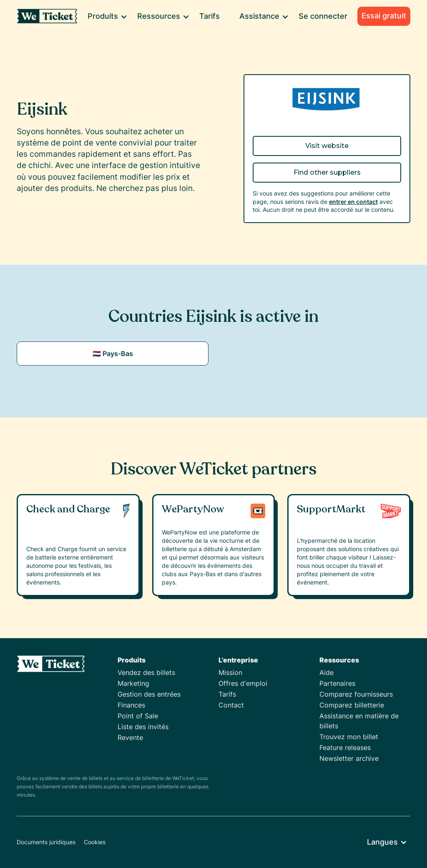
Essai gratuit (384, 16)
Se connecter (323, 16)
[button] (107, 16)
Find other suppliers (327, 172)
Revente (130, 738)
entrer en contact (353, 202)
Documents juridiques (46, 842)
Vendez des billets (146, 672)
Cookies (95, 842)
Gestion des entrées (149, 694)
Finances (131, 705)
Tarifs (210, 16)
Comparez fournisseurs (356, 694)
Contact (231, 705)
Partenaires (337, 683)
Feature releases (345, 748)
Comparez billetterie (352, 705)
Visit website (327, 146)
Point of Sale (138, 716)
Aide (327, 672)
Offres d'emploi (243, 683)
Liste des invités (143, 727)
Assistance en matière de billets (359, 721)
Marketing (133, 683)
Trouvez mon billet (349, 737)
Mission (230, 672)
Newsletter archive (349, 758)
